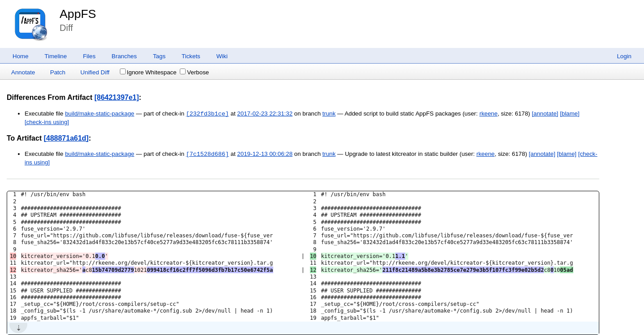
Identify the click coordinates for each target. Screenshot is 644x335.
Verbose (194, 72)
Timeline (56, 56)
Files (89, 56)
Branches (124, 56)
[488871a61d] (66, 138)
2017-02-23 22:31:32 (265, 114)
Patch (58, 72)
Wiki (222, 56)
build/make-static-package (100, 114)
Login (624, 56)
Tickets (191, 56)
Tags (159, 56)
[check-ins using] (47, 122)
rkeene (489, 114)
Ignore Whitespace (148, 72)
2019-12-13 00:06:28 (265, 154)
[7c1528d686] (208, 154)
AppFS (78, 14)
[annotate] (545, 114)
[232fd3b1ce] (208, 114)
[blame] (570, 114)
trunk (329, 114)
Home (21, 56)
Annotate (23, 72)
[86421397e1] (117, 97)
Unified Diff (95, 72)
